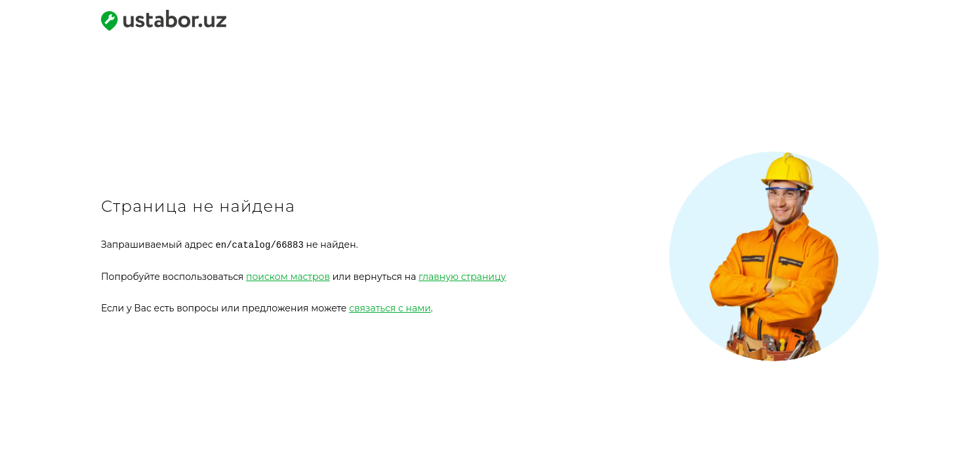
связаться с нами (390, 307)
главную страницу (462, 276)
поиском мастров (288, 276)
